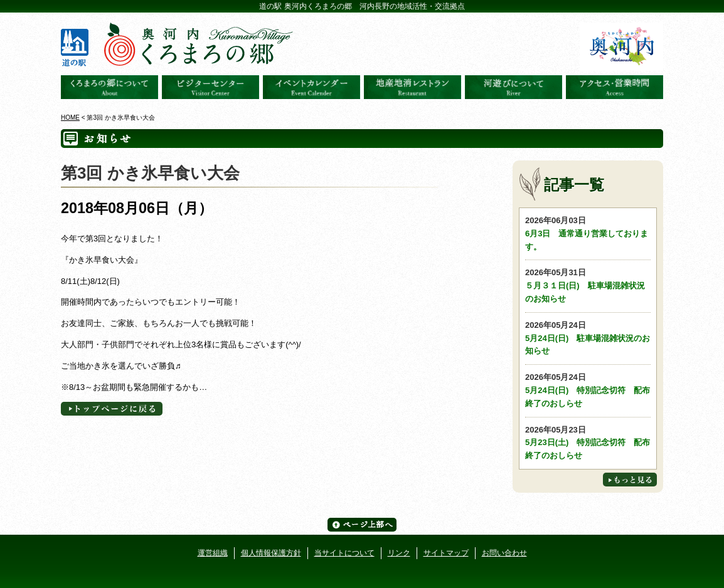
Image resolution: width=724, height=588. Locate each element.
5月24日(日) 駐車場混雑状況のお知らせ (588, 338)
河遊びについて (514, 87)
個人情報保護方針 (271, 553)
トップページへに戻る (112, 409)
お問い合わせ (504, 553)
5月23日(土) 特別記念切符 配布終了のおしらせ (588, 442)
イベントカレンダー (311, 87)
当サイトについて (344, 553)
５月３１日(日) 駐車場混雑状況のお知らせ (588, 285)
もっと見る (630, 480)
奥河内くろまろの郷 (109, 87)
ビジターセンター (210, 87)
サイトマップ (446, 553)
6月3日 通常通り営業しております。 (588, 233)
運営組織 (213, 553)
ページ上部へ (362, 525)
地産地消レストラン (413, 87)
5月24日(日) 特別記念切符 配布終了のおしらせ (588, 390)
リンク (399, 553)
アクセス (615, 87)
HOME (70, 118)
